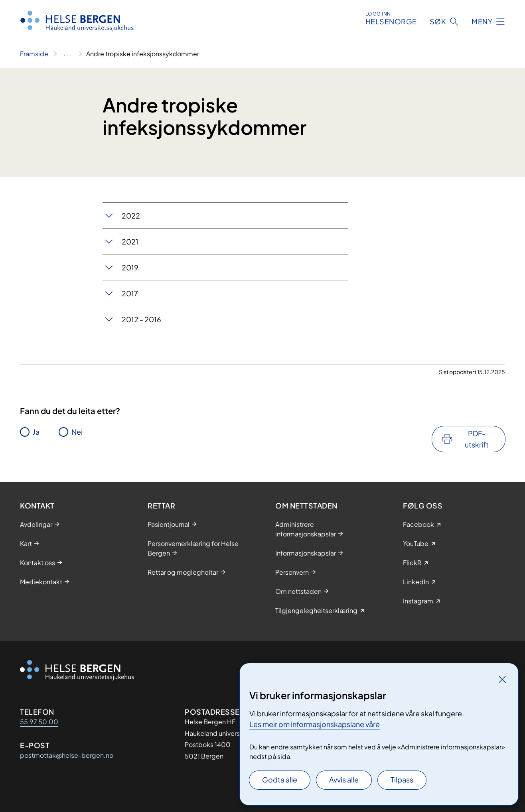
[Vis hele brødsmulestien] (67, 54)
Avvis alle (344, 779)
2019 (130, 267)
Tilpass (402, 779)
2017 (130, 293)
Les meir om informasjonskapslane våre (315, 724)
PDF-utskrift (477, 439)
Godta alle (280, 779)
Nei (77, 432)
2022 (131, 216)
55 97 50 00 (39, 722)
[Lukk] (502, 679)
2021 (130, 241)
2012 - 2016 (141, 319)
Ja (36, 432)
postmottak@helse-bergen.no (67, 755)
